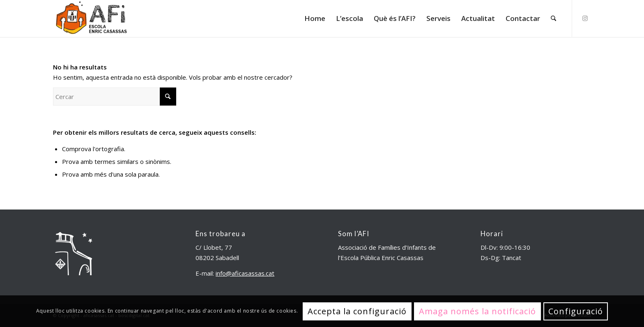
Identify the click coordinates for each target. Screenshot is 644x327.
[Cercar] (553, 18)
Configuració (576, 311)
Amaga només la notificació (477, 311)
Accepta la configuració (357, 311)
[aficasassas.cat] (91, 18)
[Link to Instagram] (585, 18)
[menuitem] (315, 18)
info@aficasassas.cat (245, 273)
